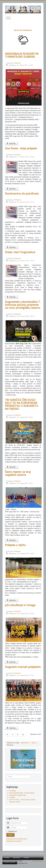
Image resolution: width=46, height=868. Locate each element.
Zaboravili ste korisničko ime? (17, 839)
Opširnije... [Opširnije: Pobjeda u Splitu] (12, 600)
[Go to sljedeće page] (18, 735)
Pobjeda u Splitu (15, 545)
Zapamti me (13, 831)
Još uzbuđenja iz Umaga (20, 605)
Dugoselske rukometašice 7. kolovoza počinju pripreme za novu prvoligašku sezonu (23, 305)
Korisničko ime (9, 822)
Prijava (10, 835)
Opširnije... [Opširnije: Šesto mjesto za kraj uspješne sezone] (12, 540)
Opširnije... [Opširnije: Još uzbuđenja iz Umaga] (12, 662)
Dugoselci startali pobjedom (23, 667)
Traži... (6, 775)
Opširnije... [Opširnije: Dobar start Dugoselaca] (12, 297)
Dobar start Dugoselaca (20, 252)
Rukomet (17, 63)
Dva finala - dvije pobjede (21, 148)
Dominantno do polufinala (22, 193)
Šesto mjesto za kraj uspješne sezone (18, 473)
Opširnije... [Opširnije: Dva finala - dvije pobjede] (12, 189)
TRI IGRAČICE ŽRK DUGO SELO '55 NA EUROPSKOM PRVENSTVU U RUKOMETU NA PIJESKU (22, 404)
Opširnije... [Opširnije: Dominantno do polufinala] (12, 247)
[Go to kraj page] (23, 735)
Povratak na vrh (38, 861)
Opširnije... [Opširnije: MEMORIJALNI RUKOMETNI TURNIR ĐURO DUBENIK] (12, 143)
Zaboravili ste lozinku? (14, 841)
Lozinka (9, 826)
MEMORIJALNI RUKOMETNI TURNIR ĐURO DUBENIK (22, 55)
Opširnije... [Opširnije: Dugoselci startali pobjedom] (12, 728)
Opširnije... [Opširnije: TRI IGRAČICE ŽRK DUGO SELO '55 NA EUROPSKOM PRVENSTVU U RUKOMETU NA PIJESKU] (12, 467)
